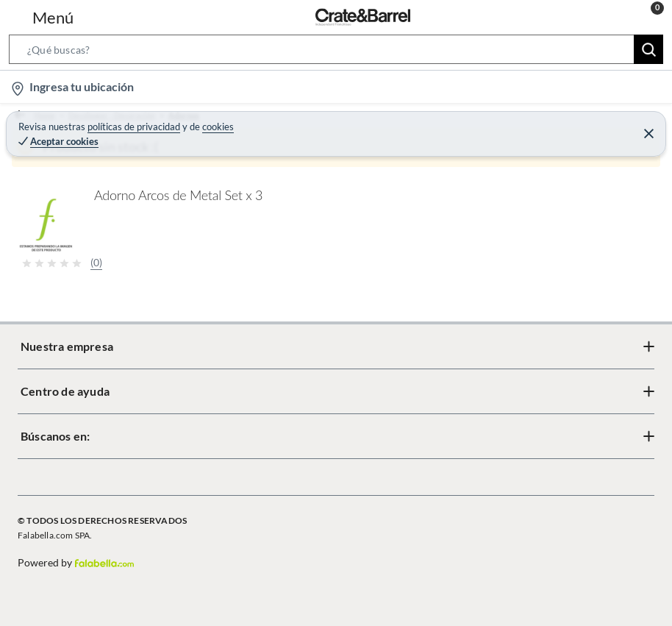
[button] (336, 52)
